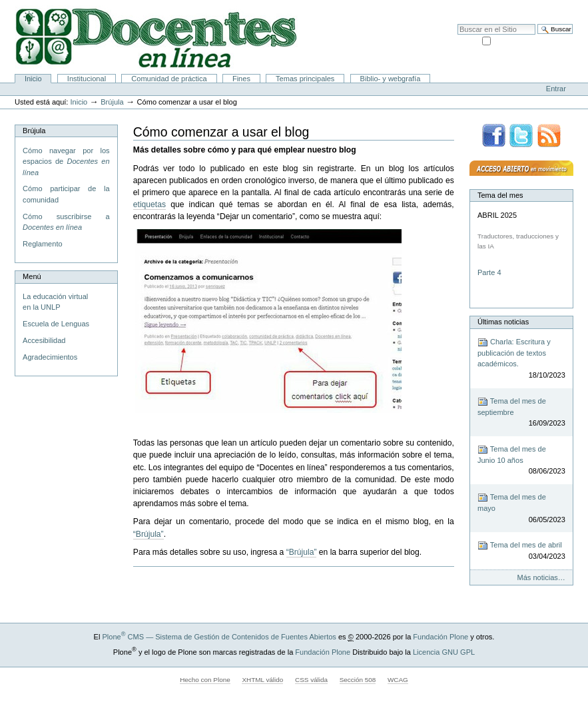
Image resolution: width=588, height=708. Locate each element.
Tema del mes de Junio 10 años (521, 461)
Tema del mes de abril (521, 551)
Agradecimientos (50, 357)
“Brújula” (148, 534)
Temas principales (305, 79)
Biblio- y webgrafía (391, 79)
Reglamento (42, 244)
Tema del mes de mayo (521, 509)
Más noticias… (541, 577)
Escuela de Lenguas (56, 324)
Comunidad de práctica (169, 79)
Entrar (556, 89)
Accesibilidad (549, 7)
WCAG (398, 680)
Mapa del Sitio (498, 7)
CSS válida (311, 680)
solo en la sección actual (533, 40)
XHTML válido (262, 680)
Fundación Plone (441, 637)
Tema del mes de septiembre (521, 413)
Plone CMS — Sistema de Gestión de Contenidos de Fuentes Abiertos (219, 637)
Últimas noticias (503, 322)
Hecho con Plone (205, 680)
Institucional (87, 79)
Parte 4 (490, 272)
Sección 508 (358, 680)
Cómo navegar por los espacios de (66, 162)
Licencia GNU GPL (444, 652)
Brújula (112, 102)
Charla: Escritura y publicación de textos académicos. (521, 359)
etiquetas (149, 204)
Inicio (33, 79)
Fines (241, 79)
